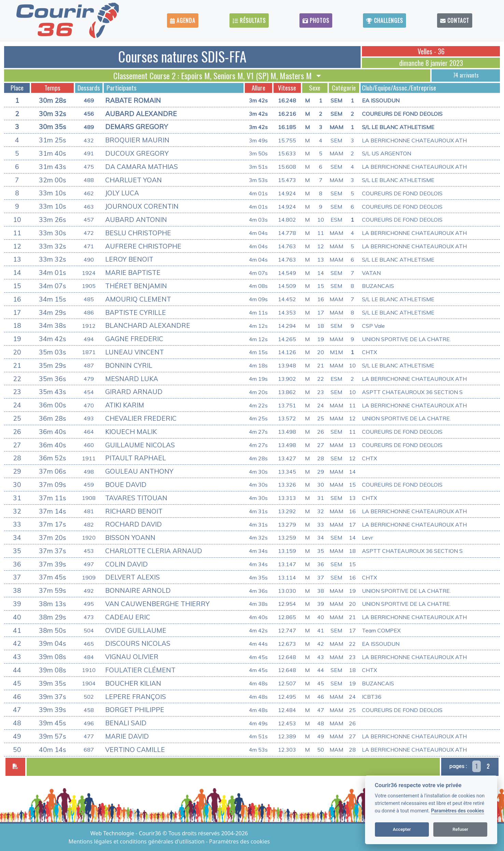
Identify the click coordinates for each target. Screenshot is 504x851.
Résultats (249, 20)
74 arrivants (466, 75)
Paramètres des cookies (457, 811)
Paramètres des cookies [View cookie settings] (239, 841)
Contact (455, 20)
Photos (316, 20)
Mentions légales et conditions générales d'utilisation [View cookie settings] (137, 841)
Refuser (460, 829)
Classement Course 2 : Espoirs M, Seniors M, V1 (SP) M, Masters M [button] (214, 75)
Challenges (384, 20)
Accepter (402, 829)
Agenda (183, 20)
